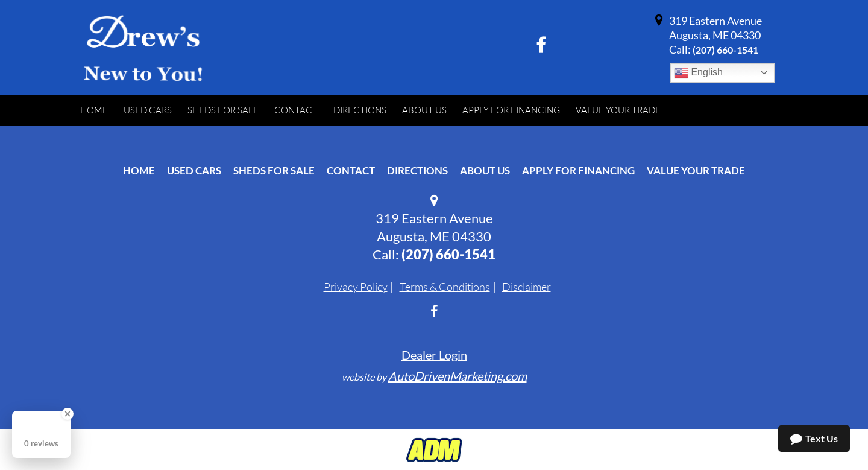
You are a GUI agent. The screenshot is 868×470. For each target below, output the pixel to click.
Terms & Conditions (445, 287)
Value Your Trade (696, 170)
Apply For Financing (578, 170)
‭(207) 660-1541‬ (725, 50)
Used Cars (194, 170)
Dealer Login (434, 355)
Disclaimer (527, 287)
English (698, 73)
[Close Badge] (68, 414)
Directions (417, 170)
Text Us (814, 439)
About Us (485, 170)
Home (139, 170)
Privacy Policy (356, 287)
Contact (351, 170)
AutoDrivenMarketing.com (458, 376)
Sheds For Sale (274, 170)
